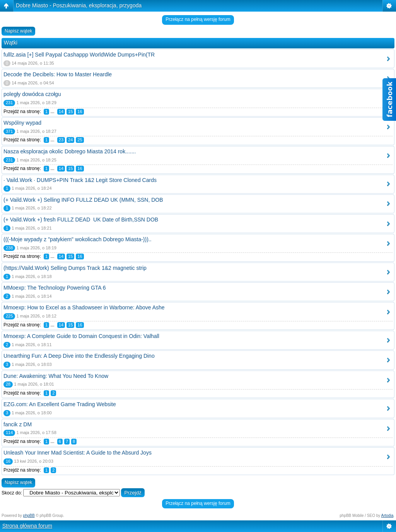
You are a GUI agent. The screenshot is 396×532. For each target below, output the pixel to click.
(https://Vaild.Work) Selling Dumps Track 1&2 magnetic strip (75, 268)
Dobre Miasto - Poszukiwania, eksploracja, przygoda (79, 5)
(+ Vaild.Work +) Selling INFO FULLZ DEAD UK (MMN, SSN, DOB (83, 200)
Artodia (387, 516)
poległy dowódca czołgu (32, 94)
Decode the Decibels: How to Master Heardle (58, 74)
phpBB (29, 516)
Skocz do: (12, 493)
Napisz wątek (18, 31)
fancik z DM (18, 424)
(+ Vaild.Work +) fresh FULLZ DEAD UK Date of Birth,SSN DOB (81, 220)
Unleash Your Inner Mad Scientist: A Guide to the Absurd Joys (78, 453)
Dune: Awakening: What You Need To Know (56, 376)
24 (70, 140)
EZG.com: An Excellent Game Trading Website (60, 404)
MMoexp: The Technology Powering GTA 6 (55, 288)
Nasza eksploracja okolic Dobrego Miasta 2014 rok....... (70, 151)
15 (70, 112)
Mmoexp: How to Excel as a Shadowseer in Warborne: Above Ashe (84, 307)
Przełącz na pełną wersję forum (198, 19)
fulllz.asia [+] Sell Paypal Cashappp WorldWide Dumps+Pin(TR (79, 55)
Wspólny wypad (22, 123)
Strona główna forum (27, 526)
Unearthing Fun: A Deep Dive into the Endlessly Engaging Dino (79, 356)
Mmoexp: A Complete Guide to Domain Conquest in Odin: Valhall (81, 336)
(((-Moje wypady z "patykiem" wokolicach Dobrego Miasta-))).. (78, 239)
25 (80, 140)
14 (61, 112)
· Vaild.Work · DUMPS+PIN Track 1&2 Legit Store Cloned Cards (80, 180)
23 (61, 140)
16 (80, 112)
